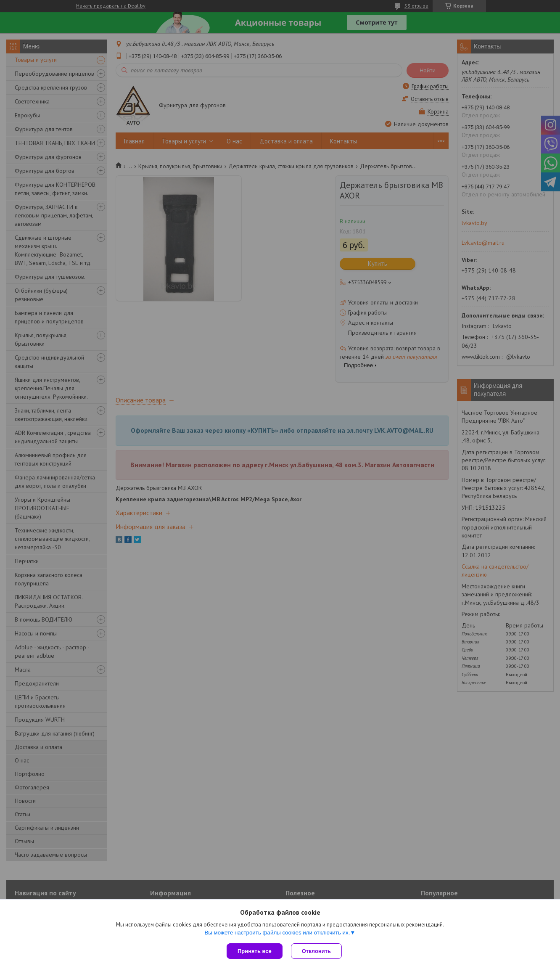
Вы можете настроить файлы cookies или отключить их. (277, 933)
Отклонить (316, 951)
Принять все (255, 951)
